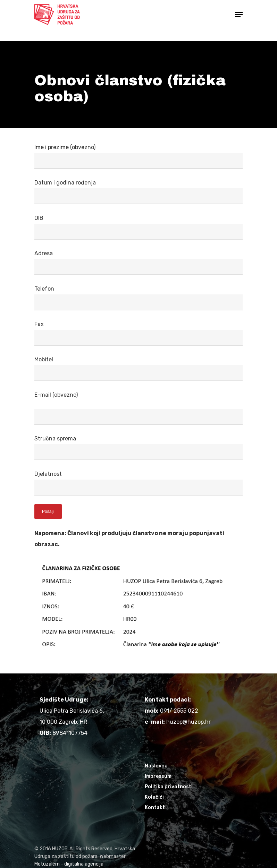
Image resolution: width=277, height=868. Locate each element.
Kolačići (154, 797)
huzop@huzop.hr (188, 722)
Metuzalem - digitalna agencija (69, 864)
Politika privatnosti (169, 787)
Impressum (158, 776)
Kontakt (155, 807)
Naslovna (156, 766)
